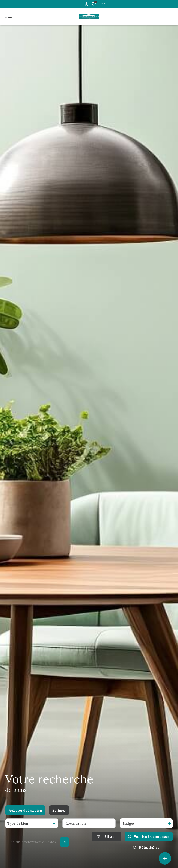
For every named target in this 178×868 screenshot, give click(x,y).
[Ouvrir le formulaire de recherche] (106, 836)
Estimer (59, 810)
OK (65, 842)
